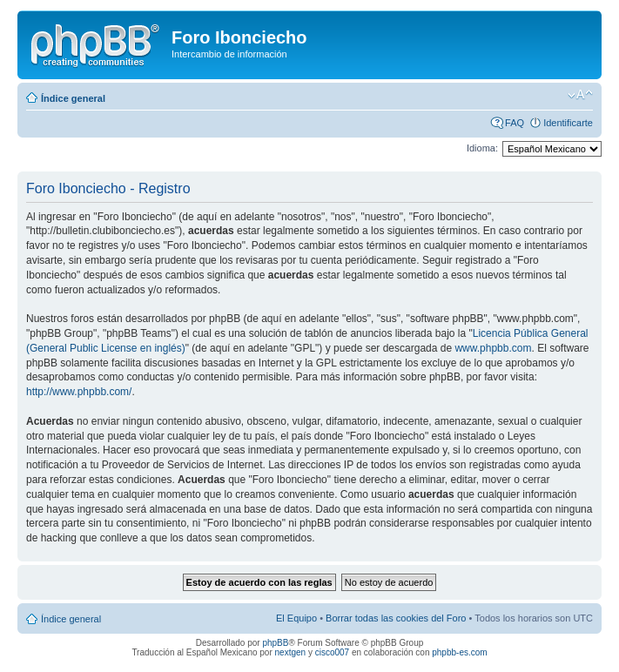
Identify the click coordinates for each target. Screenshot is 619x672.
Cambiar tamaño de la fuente (580, 95)
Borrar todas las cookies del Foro (396, 618)
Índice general (73, 98)
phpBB (275, 643)
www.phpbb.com (493, 348)
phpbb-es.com (459, 652)
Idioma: (482, 148)
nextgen (291, 652)
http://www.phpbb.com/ (79, 392)
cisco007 (332, 652)
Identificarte (568, 123)
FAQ (515, 123)
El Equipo (296, 618)
